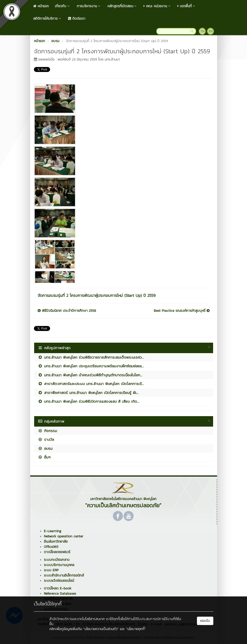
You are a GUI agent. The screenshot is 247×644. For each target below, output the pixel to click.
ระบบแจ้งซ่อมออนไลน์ (59, 581)
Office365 (51, 547)
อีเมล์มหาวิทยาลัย (56, 542)
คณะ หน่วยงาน (158, 6)
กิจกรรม (47, 431)
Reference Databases (60, 594)
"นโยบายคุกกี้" (136, 629)
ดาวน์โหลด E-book (58, 588)
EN (211, 31)
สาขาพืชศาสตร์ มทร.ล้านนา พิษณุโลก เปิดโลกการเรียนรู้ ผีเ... (88, 393)
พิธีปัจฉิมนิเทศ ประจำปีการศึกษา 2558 (67, 311)
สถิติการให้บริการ (48, 19)
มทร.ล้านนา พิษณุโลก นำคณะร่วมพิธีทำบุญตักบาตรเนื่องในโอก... (90, 375)
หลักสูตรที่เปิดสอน (123, 6)
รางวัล (46, 439)
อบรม (45, 448)
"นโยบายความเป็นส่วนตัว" (101, 629)
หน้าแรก (41, 6)
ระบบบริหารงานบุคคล (59, 565)
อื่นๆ (44, 457)
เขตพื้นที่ (187, 6)
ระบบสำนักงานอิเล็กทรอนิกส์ (64, 575)
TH (203, 31)
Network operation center (64, 536)
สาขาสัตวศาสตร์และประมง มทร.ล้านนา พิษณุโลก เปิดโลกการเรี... (91, 384)
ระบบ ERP (51, 570)
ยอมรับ (205, 621)
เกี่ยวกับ (63, 6)
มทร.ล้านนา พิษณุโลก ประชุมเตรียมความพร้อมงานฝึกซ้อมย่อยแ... (91, 366)
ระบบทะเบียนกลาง (57, 560)
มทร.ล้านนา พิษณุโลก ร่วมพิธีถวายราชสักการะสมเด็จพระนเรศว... (91, 357)
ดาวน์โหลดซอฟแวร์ (57, 552)
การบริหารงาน (89, 6)
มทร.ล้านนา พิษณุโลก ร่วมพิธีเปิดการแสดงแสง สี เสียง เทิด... (89, 401)
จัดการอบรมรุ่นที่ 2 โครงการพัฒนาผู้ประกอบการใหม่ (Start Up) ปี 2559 (97, 295)
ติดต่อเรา (77, 19)
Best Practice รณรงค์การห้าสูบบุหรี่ (182, 311)
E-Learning (53, 531)
